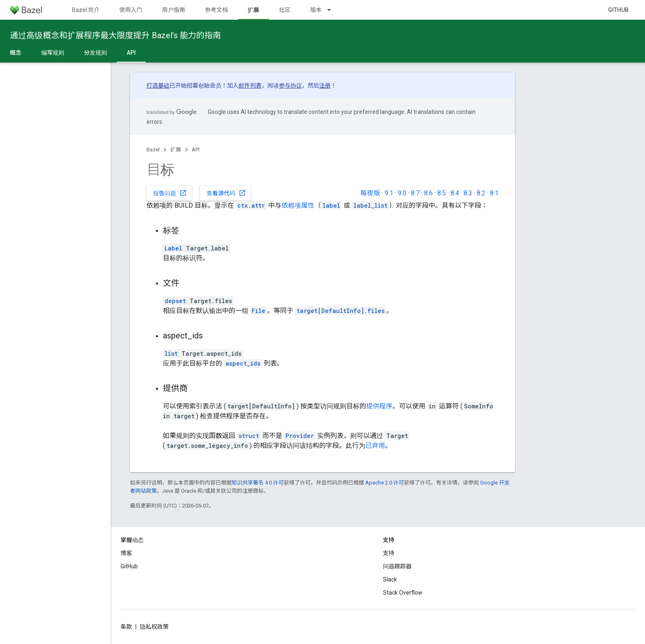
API (196, 149)
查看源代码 (226, 193)
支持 (389, 553)
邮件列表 (250, 86)
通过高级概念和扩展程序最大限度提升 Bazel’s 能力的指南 (115, 35)
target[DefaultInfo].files (341, 311)
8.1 (494, 193)
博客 (126, 553)
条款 (126, 627)
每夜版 (370, 193)
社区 (285, 10)
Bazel (153, 149)
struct (249, 436)
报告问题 (170, 193)
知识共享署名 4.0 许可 (258, 483)
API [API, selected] (131, 53)
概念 (16, 53)
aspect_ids (243, 363)
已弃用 (375, 446)
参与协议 (290, 86)
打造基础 (158, 86)
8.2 (481, 193)
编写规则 (53, 53)
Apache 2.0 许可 (385, 483)
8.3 (468, 193)
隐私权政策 (154, 627)
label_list (370, 205)
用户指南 (174, 10)
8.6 (428, 193)
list (171, 353)
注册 (325, 86)
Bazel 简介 (86, 10)
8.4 (455, 193)
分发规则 (95, 53)
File (259, 311)
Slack (390, 579)
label (331, 205)
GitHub (618, 10)
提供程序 (379, 406)
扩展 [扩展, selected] (253, 10)
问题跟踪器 (397, 566)
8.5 (442, 193)
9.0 (402, 193)
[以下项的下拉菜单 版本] (333, 10)
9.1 (389, 193)
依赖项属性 (298, 205)
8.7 (415, 193)
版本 (316, 10)
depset (175, 301)
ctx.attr (251, 205)
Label (173, 248)
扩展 (176, 149)
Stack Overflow (403, 593)
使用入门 (131, 10)
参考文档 (216, 10)
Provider (300, 436)
